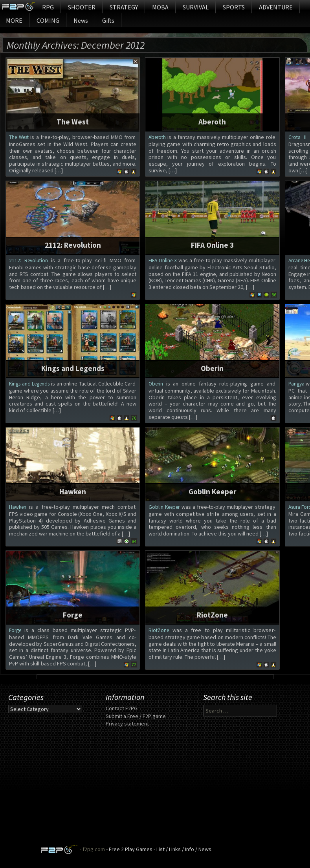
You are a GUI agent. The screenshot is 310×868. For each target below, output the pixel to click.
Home (18, 7)
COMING (48, 20)
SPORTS (234, 7)
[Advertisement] (155, 789)
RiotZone (212, 615)
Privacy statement (127, 724)
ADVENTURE (276, 7)
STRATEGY (124, 7)
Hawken (73, 492)
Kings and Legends (73, 368)
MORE (14, 20)
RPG (48, 7)
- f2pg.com (92, 849)
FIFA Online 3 (212, 245)
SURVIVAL (196, 7)
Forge (73, 615)
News (81, 20)
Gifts (108, 20)
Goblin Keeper (212, 492)
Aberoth (212, 122)
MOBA (160, 7)
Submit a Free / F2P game (136, 716)
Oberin (212, 368)
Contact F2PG (122, 708)
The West (73, 122)
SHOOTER (82, 7)
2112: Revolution (73, 245)
